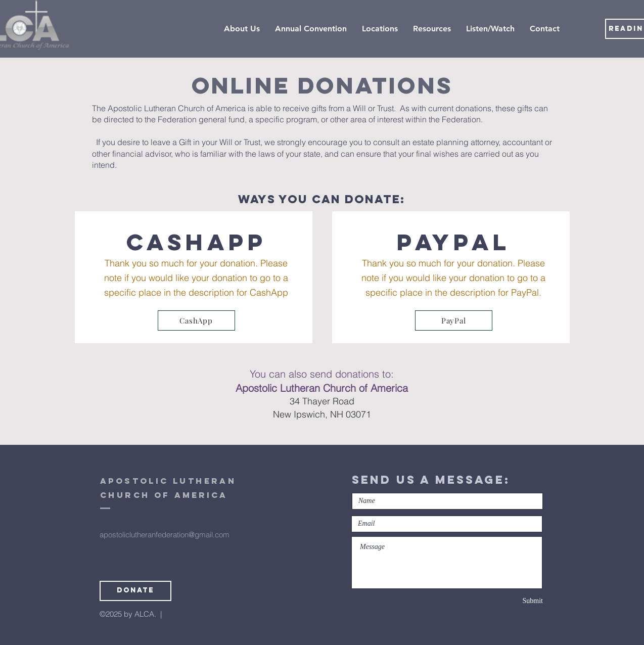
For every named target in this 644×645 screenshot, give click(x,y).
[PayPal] (454, 320)
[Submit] (507, 601)
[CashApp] (196, 320)
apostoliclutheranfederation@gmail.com (165, 535)
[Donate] (135, 591)
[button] (380, 29)
